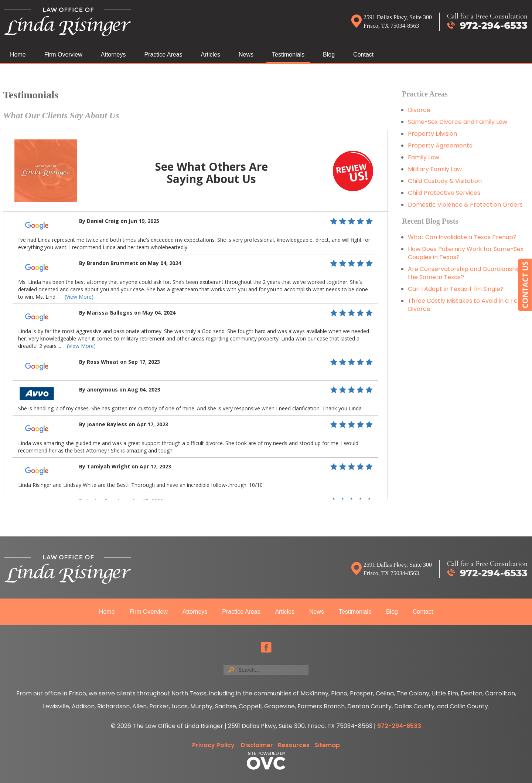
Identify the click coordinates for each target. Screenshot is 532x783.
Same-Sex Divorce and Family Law (458, 122)
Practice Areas (163, 55)
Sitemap (327, 745)
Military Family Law (435, 169)
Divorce (419, 110)
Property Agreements (441, 145)
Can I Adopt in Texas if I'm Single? (456, 289)
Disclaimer (257, 745)
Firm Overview (63, 55)
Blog (329, 55)
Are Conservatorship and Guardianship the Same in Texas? (464, 273)
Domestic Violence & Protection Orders (465, 205)
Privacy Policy (213, 745)
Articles (211, 55)
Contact (363, 55)
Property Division (432, 134)
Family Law (424, 157)
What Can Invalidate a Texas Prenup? (462, 237)
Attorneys (113, 55)
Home (18, 55)
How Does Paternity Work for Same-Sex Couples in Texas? (466, 253)
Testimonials (288, 55)
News (246, 55)
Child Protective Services (444, 193)
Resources (294, 745)
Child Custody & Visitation (445, 181)
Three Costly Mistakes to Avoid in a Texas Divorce (468, 305)
